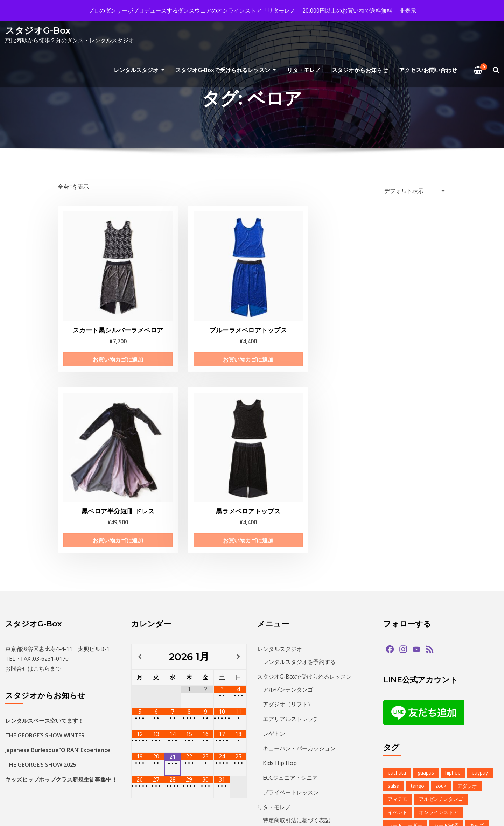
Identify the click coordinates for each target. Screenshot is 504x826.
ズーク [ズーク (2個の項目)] (441, 656)
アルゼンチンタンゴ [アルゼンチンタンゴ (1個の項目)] (441, 590)
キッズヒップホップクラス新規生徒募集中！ (61, 571)
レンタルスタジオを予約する (299, 453)
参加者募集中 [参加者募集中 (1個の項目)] (402, 748)
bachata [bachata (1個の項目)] (397, 564)
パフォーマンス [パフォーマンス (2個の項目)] (405, 695)
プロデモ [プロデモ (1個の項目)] (439, 708)
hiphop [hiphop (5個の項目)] (453, 564)
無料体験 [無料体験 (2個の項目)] (439, 761)
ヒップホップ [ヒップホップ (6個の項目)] (402, 708)
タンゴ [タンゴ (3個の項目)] (395, 669)
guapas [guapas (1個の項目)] (426, 564)
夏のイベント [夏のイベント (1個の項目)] (443, 748)
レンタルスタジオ (139, 70)
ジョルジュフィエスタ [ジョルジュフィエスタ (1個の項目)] (464, 643)
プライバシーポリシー (285, 641)
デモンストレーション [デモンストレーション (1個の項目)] (464, 669)
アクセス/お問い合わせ (428, 70)
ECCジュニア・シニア (290, 569)
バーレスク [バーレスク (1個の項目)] (436, 682)
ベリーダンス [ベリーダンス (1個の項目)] (474, 708)
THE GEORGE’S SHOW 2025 (41, 556)
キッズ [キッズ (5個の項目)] (477, 617)
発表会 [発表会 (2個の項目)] (467, 761)
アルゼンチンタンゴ (288, 481)
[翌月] (238, 448)
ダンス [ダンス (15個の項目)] (421, 669)
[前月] (140, 448)
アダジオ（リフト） (288, 496)
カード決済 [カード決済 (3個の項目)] (446, 617)
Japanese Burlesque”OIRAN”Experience (58, 541)
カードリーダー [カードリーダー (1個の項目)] (405, 617)
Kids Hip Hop (280, 554)
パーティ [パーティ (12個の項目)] (443, 695)
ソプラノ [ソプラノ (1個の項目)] (469, 656)
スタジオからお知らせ (360, 70)
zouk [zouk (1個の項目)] (441, 577)
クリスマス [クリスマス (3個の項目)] (400, 629)
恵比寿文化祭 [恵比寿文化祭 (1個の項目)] (402, 761)
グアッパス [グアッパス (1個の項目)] (462, 629)
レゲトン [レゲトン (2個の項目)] (398, 734)
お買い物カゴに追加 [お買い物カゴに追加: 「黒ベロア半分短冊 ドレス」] (301, 324)
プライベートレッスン (291, 584)
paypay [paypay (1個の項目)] (480, 564)
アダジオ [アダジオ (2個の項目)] (467, 577)
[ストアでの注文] (412, 191)
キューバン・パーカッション (299, 540)
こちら (42, 460)
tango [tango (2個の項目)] (418, 577)
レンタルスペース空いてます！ (44, 512)
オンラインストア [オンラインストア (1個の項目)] (439, 603)
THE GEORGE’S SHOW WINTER (45, 527)
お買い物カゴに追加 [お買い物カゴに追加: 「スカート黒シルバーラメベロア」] (100, 333)
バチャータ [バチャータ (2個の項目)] (400, 682)
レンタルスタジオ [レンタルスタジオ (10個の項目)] (439, 734)
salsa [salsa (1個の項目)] (394, 577)
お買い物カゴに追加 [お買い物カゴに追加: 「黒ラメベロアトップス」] (402, 324)
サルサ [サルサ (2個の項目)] (395, 643)
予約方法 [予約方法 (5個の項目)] (479, 734)
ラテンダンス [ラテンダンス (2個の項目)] (474, 722)
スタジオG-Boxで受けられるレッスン (226, 70)
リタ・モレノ (304, 70)
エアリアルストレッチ (291, 510)
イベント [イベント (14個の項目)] (398, 603)
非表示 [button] (408, 10)
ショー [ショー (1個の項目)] (421, 643)
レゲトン (274, 525)
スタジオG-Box (38, 30)
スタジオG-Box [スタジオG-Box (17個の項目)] (405, 656)
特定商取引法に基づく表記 (296, 611)
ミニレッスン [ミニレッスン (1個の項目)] (402, 722)
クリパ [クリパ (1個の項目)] (431, 629)
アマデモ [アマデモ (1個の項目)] (398, 590)
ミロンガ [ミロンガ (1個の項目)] (439, 722)
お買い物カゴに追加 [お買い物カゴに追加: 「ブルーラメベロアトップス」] (201, 333)
